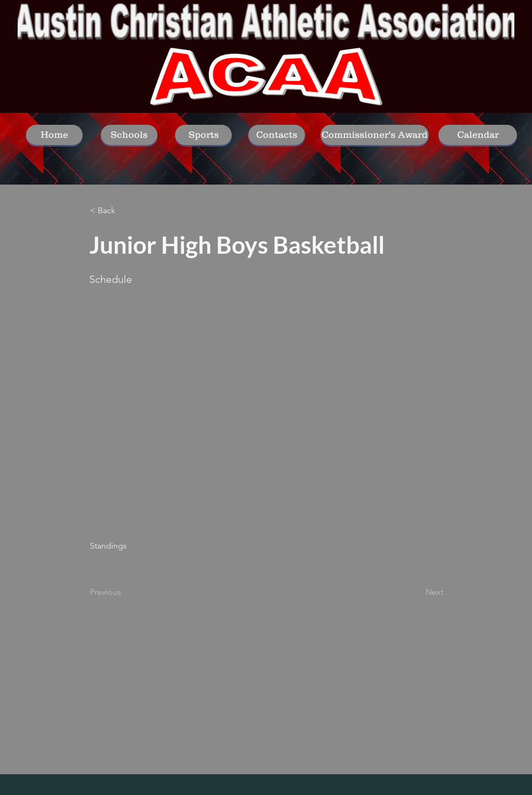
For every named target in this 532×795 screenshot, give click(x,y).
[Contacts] (277, 135)
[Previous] (124, 592)
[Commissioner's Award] (375, 135)
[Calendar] (478, 135)
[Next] (417, 592)
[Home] (54, 135)
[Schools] (129, 135)
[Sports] (203, 135)
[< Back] (124, 211)
